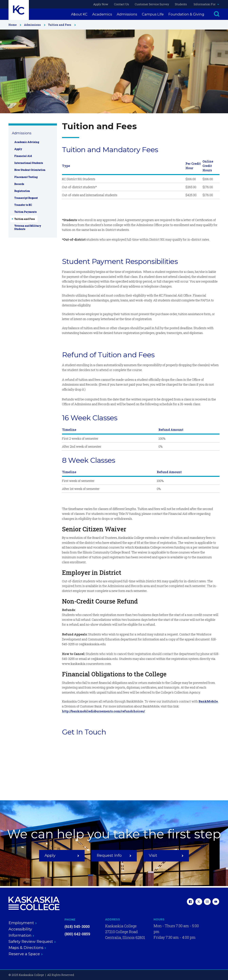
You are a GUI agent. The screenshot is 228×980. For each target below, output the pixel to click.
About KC (79, 14)
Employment (23, 923)
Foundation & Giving (186, 14)
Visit (166, 855)
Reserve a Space (26, 954)
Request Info (114, 855)
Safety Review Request (32, 941)
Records (19, 184)
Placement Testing (26, 177)
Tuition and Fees (61, 25)
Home (14, 25)
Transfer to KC (23, 205)
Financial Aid (23, 156)
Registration (22, 191)
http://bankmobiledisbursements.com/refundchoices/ (103, 711)
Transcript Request (26, 198)
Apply (18, 149)
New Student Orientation (30, 170)
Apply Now (101, 4)
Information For (206, 4)
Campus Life (153, 14)
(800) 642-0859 (77, 934)
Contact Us (121, 4)
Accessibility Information (21, 932)
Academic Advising (27, 142)
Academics (102, 14)
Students (181, 4)
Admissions (127, 14)
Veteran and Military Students (28, 227)
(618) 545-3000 (77, 926)
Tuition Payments (25, 212)
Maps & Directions (27, 948)
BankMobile (208, 701)
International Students (29, 163)
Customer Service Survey (152, 4)
